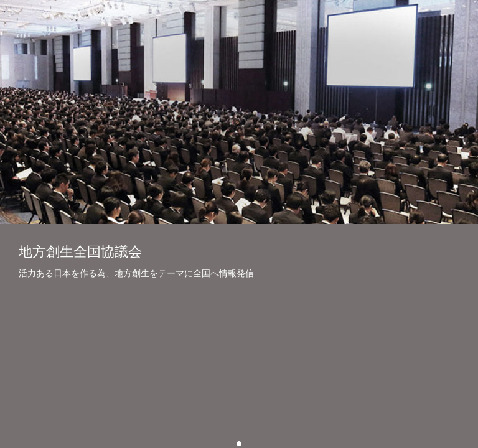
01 (241, 444)
